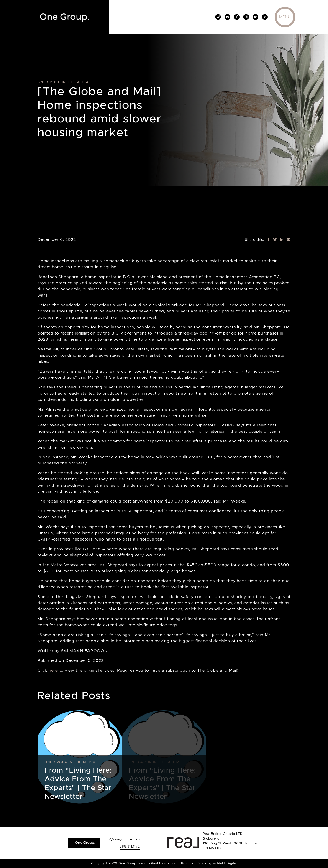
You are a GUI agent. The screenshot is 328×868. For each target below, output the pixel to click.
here (53, 670)
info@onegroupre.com (122, 839)
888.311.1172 (130, 846)
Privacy (187, 863)
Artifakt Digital (225, 863)
